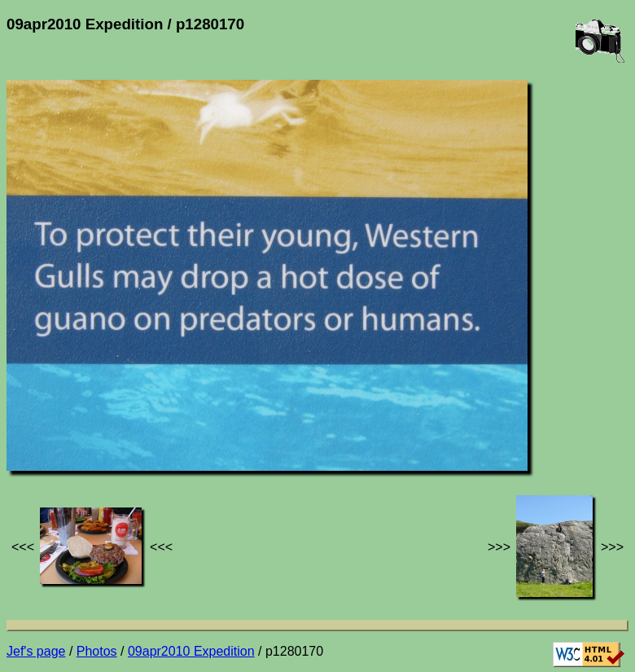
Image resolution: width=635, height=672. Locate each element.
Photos (97, 651)
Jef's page (36, 651)
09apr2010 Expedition (191, 651)
